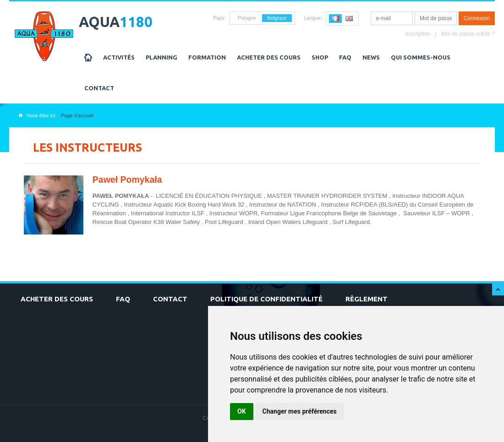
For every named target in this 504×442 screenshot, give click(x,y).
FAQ (345, 57)
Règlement (367, 299)
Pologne (247, 18)
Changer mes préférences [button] (300, 411)
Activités (119, 57)
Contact (99, 88)
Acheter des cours (269, 57)
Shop (320, 57)
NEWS (371, 57)
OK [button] (242, 411)
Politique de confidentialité (266, 299)
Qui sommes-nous (421, 57)
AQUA (116, 22)
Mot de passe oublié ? (468, 34)
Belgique (277, 18)
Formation (207, 57)
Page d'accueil (77, 115)
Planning (162, 57)
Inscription (418, 34)
